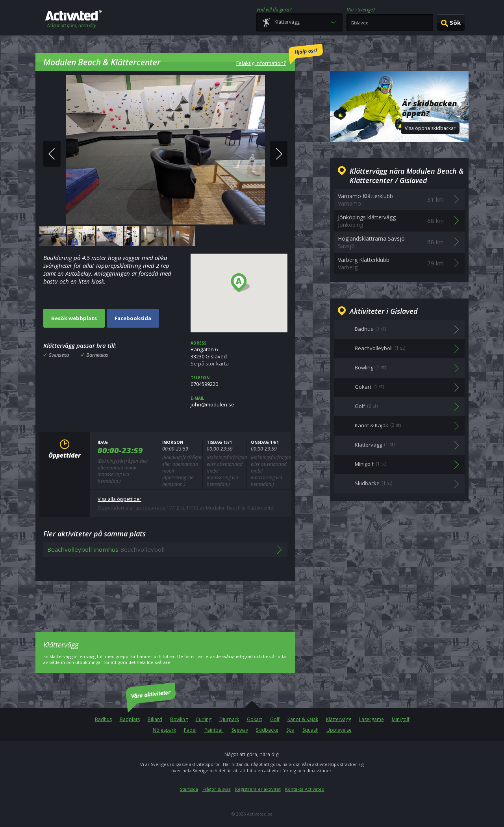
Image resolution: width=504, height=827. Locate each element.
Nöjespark (164, 730)
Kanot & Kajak (303, 719)
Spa (290, 730)
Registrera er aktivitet (258, 789)
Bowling (179, 719)
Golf (275, 719)
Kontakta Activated (305, 789)
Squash (310, 730)
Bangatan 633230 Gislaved (239, 354)
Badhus (103, 719)
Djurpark (229, 719)
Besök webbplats (74, 318)
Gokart (255, 719)
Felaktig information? (280, 55)
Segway (240, 730)
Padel (190, 730)
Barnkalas (97, 355)
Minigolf (401, 719)
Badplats (130, 719)
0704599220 (239, 381)
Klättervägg (339, 719)
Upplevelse (339, 730)
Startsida (189, 789)
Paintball (214, 730)
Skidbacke (267, 730)
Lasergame (372, 719)
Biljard (155, 719)
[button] (241, 283)
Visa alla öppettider (120, 499)
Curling (204, 719)
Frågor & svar (217, 789)
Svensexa (59, 355)
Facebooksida (133, 318)
